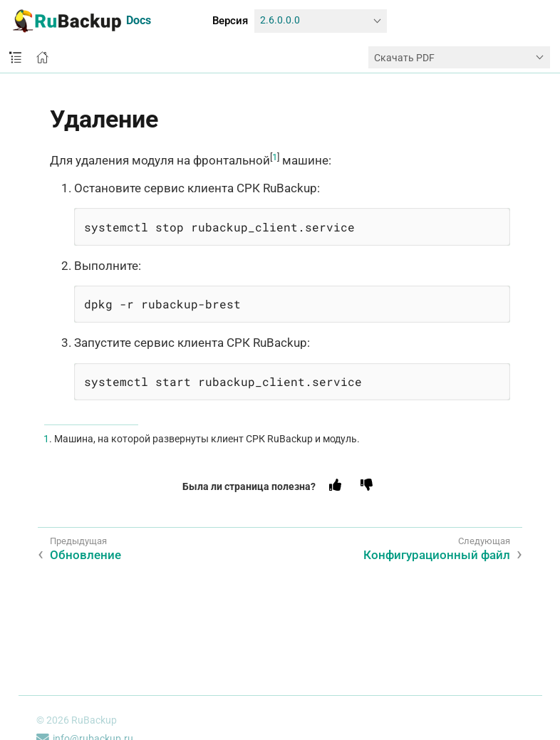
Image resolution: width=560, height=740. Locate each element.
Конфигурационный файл (437, 555)
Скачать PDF (404, 58)
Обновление (85, 555)
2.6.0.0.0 (280, 20)
